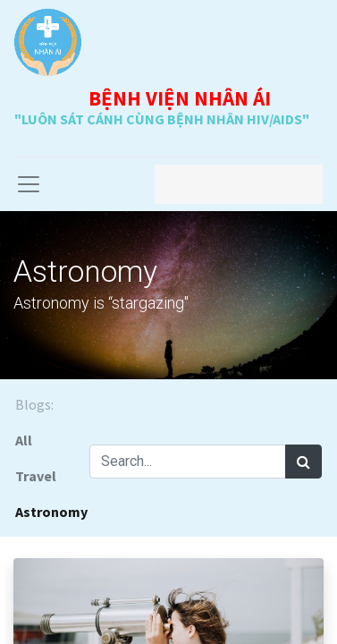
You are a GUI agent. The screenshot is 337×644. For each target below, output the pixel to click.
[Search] (303, 462)
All (24, 440)
